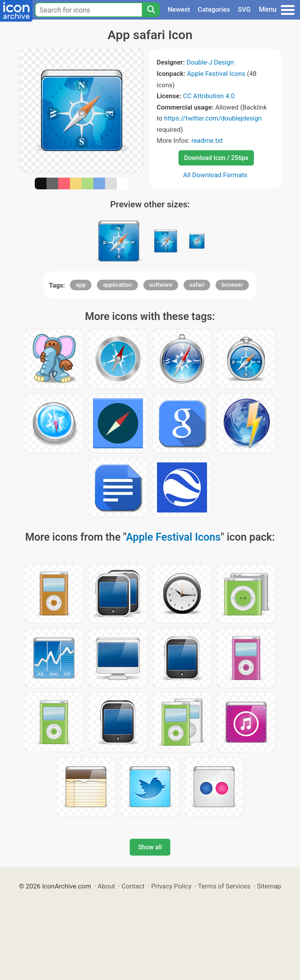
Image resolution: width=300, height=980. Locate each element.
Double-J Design (210, 62)
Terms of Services (224, 886)
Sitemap (269, 886)
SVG (244, 9)
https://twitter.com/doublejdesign (213, 118)
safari (197, 285)
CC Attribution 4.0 (209, 96)
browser (232, 285)
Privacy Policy (171, 886)
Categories (214, 9)
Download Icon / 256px (216, 158)
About (106, 886)
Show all (150, 847)
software (161, 285)
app (81, 285)
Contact (133, 886)
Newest (179, 9)
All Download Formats (215, 175)
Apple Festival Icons (216, 74)
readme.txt (207, 140)
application (117, 285)
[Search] (151, 10)
